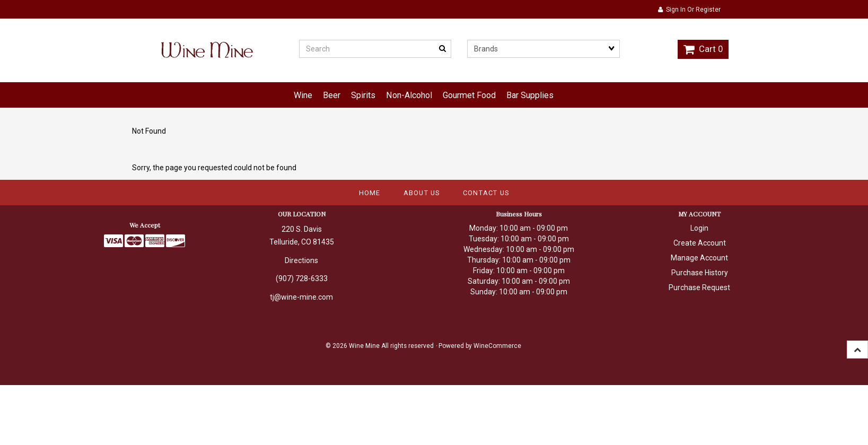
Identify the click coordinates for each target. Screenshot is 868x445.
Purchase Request (699, 287)
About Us (422, 193)
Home (370, 193)
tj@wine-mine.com (301, 297)
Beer (332, 95)
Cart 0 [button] (703, 49)
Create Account (700, 243)
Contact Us (486, 193)
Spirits (363, 95)
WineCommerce (497, 346)
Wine (303, 95)
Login (699, 228)
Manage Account (699, 258)
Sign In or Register (689, 10)
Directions (301, 260)
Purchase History (700, 273)
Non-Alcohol (409, 95)
